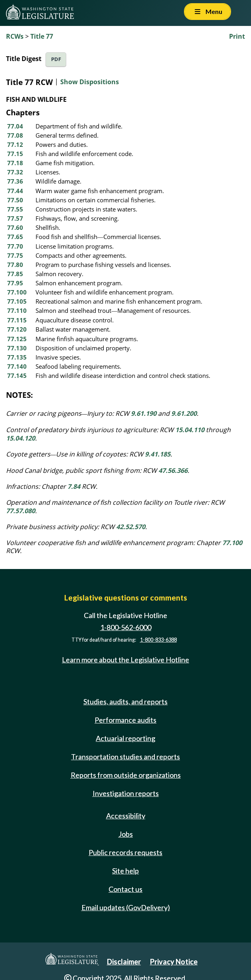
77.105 (17, 301)
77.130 (17, 348)
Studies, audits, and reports (125, 701)
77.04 (15, 126)
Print (237, 36)
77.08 (15, 135)
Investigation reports (126, 793)
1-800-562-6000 (126, 627)
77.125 (17, 339)
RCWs (15, 36)
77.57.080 (21, 511)
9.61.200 (184, 413)
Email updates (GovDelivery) (126, 907)
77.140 (17, 366)
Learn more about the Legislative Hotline (125, 660)
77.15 (15, 154)
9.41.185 (158, 454)
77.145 (17, 375)
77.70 (15, 246)
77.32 (15, 172)
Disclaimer (124, 962)
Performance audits (125, 720)
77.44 (15, 191)
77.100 (17, 292)
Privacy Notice (174, 962)
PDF (56, 59)
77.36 (15, 181)
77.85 (15, 274)
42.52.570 (131, 527)
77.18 (15, 163)
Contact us (125, 889)
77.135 (17, 357)
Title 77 (42, 36)
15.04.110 (190, 430)
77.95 (15, 283)
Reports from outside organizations (126, 775)
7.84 (74, 486)
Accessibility (126, 816)
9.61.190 (144, 413)
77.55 (15, 209)
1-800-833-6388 (158, 640)
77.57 (15, 218)
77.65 (15, 237)
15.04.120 (21, 438)
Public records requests (125, 852)
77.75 (15, 255)
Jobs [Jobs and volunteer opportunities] (126, 834)
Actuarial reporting (125, 738)
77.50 (15, 200)
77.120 (17, 329)
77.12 (15, 144)
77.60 (15, 227)
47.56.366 (173, 470)
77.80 (15, 265)
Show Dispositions (90, 82)
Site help (125, 871)
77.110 (17, 310)
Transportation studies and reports (125, 757)
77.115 (17, 320)
